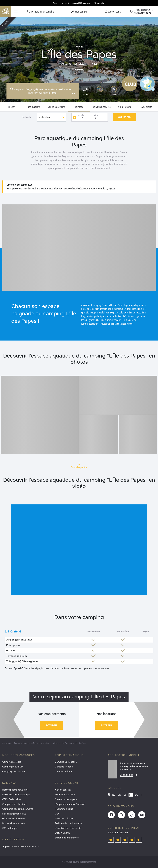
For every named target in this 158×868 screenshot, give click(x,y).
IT (142, 795)
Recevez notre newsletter (15, 790)
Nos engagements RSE (14, 814)
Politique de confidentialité (69, 823)
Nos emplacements (56, 107)
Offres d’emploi (10, 828)
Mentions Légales (64, 819)
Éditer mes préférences (67, 838)
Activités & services (102, 107)
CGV (57, 814)
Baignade (79, 107)
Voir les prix (125, 117)
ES (125, 795)
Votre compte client (65, 795)
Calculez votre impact (66, 799)
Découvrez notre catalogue (16, 795)
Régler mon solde (64, 809)
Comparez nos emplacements (18, 809)
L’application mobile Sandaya (70, 804)
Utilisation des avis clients (68, 828)
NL (114, 795)
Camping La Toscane (66, 762)
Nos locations (34, 107)
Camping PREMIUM (13, 767)
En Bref (11, 107)
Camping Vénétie (64, 767)
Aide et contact (63, 790)
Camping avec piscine (14, 772)
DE (137, 795)
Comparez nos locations (15, 804)
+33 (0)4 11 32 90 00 (30, 847)
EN (119, 795)
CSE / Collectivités (12, 799)
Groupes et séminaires (14, 819)
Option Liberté (62, 833)
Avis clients (147, 107)
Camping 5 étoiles (12, 762)
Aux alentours (124, 107)
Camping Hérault (64, 772)
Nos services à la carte (14, 823)
